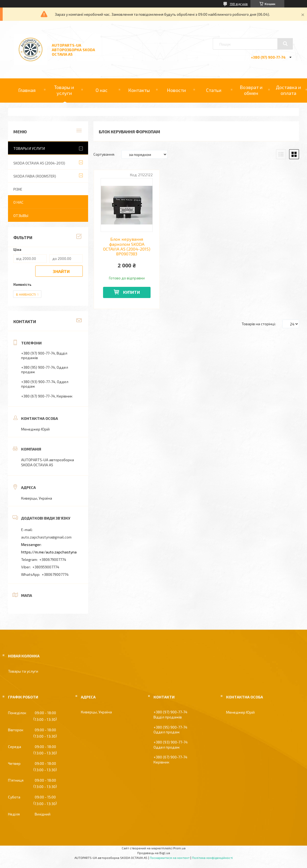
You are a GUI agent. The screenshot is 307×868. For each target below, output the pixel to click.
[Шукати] (285, 44)
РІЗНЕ (18, 189)
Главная (27, 90)
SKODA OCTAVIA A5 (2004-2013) (39, 163)
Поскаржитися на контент (170, 858)
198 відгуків (239, 4)
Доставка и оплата (288, 90)
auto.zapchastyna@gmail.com (46, 537)
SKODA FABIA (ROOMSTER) (35, 176)
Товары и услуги (64, 90)
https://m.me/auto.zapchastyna (49, 552)
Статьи (214, 90)
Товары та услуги (23, 671)
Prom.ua (179, 848)
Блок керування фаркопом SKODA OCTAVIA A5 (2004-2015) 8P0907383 (127, 246)
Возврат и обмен (251, 90)
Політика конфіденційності (212, 858)
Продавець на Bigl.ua (154, 853)
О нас (102, 90)
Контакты (139, 90)
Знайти (61, 271)
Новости (176, 90)
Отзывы (21, 216)
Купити (131, 292)
